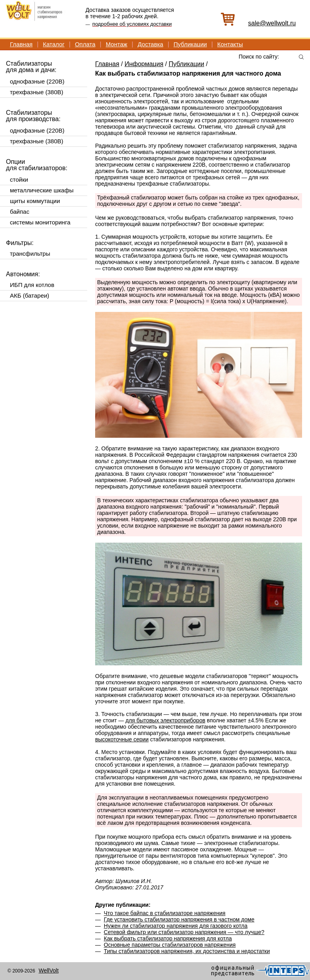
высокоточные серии (122, 739)
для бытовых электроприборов (165, 720)
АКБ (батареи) (30, 295)
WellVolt (48, 971)
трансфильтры (30, 254)
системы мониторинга (40, 222)
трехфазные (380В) (37, 92)
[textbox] (271, 56)
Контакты (230, 44)
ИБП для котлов (32, 285)
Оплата (85, 44)
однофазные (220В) (37, 81)
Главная (21, 44)
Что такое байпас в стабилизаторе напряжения (165, 913)
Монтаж (117, 44)
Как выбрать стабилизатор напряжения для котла (168, 938)
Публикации (190, 44)
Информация (144, 64)
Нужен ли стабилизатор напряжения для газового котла (176, 926)
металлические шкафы (42, 190)
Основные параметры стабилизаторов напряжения (170, 945)
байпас (20, 212)
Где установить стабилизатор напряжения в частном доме (179, 919)
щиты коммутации (35, 201)
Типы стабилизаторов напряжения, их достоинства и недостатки (187, 951)
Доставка (150, 44)
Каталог (54, 44)
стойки (19, 179)
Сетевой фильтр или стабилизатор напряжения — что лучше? (184, 932)
